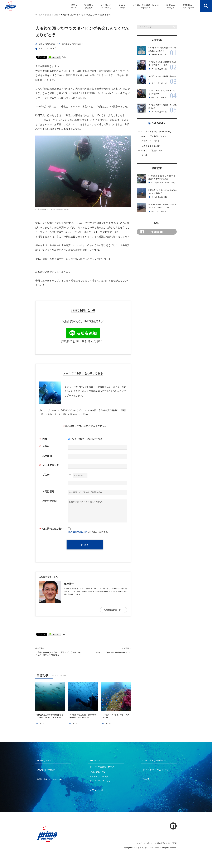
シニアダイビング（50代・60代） (157, 132)
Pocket (64, 57)
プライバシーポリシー (145, 843)
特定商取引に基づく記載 (167, 843)
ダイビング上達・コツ (159, 69)
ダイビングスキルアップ (155, 770)
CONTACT (188, 6)
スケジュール (97, 790)
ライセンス (106, 6)
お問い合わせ (51, 779)
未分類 (144, 155)
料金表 (146, 779)
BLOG (122, 6)
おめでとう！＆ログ (47, 48)
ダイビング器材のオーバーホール (112, 652)
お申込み (171, 6)
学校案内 (89, 6)
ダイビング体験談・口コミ (146, 6)
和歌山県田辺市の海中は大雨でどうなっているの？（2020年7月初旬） (59, 654)
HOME (74, 6)
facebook (152, 232)
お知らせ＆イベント (159, 54)
